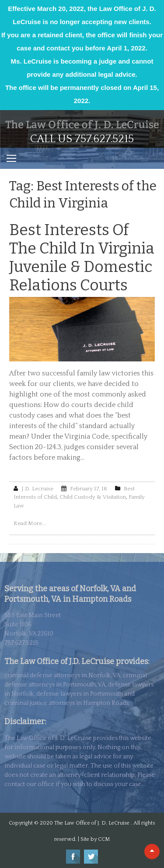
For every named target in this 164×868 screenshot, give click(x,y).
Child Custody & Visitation (93, 497)
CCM (104, 839)
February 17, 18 (89, 489)
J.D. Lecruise (37, 489)
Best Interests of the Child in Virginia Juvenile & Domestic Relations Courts (82, 258)
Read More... (30, 523)
